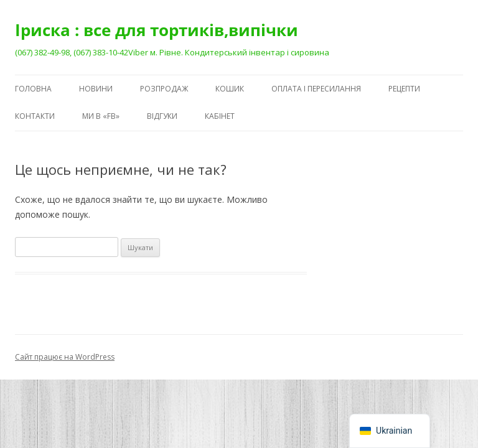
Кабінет (220, 116)
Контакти (35, 116)
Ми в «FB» (101, 116)
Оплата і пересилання (316, 89)
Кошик (230, 89)
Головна (33, 89)
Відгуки (162, 116)
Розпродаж (164, 89)
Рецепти (404, 89)
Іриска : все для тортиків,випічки (157, 30)
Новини (96, 89)
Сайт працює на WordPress (65, 357)
